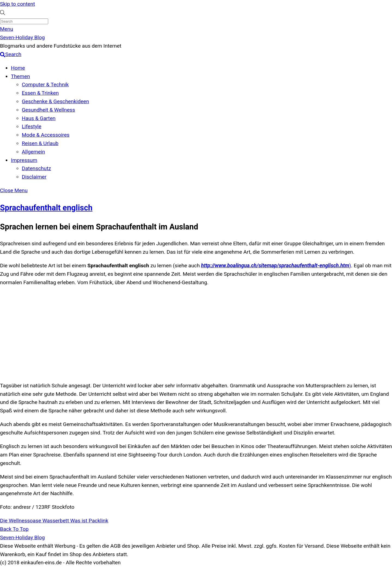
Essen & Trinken (40, 93)
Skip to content (17, 4)
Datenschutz (36, 168)
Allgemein (33, 152)
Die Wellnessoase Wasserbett (34, 521)
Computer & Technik (45, 85)
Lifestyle (32, 126)
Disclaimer (34, 177)
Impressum (24, 160)
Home (18, 68)
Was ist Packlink (89, 521)
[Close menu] (14, 190)
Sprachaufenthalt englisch (46, 208)
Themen (20, 76)
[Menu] (7, 29)
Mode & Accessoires (46, 135)
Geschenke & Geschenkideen (55, 101)
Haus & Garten (39, 118)
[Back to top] (14, 529)
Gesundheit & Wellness (48, 110)
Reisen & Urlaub (40, 143)
